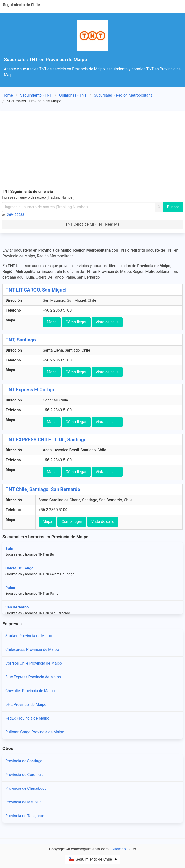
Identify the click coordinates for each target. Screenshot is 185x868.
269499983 (16, 215)
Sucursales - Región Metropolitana (123, 95)
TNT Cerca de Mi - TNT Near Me (93, 224)
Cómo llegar (76, 322)
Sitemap (119, 849)
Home (8, 95)
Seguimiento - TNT (36, 95)
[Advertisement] (92, 149)
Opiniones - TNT (73, 95)
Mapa (52, 322)
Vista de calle (107, 322)
